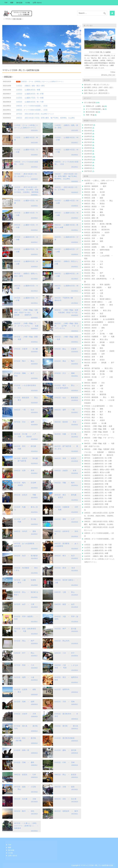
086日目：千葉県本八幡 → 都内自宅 (99, 455)
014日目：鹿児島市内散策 (65, 738)
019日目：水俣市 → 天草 (25, 714)
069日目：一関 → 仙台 (24, 410)
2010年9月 (88, 162)
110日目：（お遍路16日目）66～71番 (98, 545)
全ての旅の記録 (90, 102)
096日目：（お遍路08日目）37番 (96, 484)
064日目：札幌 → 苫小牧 (65, 434)
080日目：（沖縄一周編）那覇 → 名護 (98, 426)
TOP (6, 3)
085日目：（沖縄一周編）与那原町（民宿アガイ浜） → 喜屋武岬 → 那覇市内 (26, 312)
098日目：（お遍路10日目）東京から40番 (100, 490)
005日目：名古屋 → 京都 (25, 799)
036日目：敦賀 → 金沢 (65, 604)
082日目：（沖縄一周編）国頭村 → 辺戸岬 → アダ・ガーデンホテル (67, 326)
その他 (27, 3)
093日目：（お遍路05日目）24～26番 (98, 475)
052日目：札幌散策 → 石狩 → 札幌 (99, 337)
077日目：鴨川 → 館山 (24, 361)
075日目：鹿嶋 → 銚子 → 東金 (98, 412)
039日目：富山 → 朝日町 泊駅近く (98, 299)
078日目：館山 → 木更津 (65, 349)
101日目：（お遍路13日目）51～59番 (98, 498)
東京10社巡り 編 (92, 112)
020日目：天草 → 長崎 (65, 701)
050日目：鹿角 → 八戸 (65, 519)
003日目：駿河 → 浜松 (24, 811)
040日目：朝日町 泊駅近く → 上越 (98, 302)
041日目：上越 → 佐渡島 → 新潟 (98, 305)
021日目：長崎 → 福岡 (24, 701)
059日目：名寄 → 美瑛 (24, 470)
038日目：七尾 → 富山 (65, 592)
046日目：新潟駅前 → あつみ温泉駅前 (99, 319)
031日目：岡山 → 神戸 (24, 641)
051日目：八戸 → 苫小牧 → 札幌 (98, 334)
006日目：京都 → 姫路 (65, 787)
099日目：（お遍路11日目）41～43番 (98, 493)
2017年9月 (88, 142)
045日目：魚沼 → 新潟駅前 (26, 556)
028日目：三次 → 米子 (65, 653)
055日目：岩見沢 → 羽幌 (25, 495)
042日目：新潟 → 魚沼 (65, 568)
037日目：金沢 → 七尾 (24, 604)
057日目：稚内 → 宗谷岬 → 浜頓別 (99, 351)
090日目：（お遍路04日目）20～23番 (98, 467)
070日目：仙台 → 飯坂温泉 (66, 397)
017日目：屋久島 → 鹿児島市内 (97, 230)
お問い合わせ (37, 3)
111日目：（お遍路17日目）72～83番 (98, 548)
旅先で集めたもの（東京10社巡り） (97, 93)
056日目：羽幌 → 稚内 (65, 483)
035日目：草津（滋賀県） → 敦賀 (98, 287)
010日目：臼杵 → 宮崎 (65, 762)
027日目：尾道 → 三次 (24, 665)
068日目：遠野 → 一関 (65, 410)
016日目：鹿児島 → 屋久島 (66, 726)
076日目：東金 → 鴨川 (65, 361)
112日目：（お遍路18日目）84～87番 (98, 550)
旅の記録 (19, 3)
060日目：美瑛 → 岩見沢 (65, 458)
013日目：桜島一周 (22, 750)
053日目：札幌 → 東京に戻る (96, 339)
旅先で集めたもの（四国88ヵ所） (96, 90)
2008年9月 (88, 168)
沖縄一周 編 (90, 115)
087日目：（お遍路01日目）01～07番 (98, 458)
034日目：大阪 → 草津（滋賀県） (98, 285)
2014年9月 (88, 151)
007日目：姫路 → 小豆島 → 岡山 (98, 201)
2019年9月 (88, 136)
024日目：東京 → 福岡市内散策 (97, 250)
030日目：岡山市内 (62, 641)
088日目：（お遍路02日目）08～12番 (98, 461)
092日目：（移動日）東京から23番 (97, 472)
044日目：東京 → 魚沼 (65, 556)
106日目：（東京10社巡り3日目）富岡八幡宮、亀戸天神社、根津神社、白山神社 (67, 176)
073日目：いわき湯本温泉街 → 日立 (98, 406)
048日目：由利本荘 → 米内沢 (96, 325)
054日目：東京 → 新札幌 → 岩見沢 (99, 342)
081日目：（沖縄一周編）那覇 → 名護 (99, 429)
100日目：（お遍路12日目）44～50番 (98, 495)
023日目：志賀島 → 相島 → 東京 (98, 247)
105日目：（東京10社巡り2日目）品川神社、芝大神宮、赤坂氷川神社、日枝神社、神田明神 (26, 190)
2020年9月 (88, 134)
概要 (12, 3)
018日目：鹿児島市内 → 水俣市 (97, 232)
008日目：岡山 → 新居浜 (65, 774)
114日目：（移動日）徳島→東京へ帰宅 (98, 556)
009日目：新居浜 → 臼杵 (25, 774)
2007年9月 (88, 171)
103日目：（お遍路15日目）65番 (96, 504)
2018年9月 (88, 139)
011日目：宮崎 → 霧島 (24, 762)
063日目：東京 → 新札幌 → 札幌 (98, 371)
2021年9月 (88, 131)
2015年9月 (88, 148)
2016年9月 (88, 145)
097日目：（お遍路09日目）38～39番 (98, 487)
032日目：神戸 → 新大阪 (65, 628)
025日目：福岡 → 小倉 (24, 677)
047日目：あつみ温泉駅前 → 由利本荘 (99, 322)
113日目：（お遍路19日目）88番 (96, 553)
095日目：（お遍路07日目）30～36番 (98, 481)
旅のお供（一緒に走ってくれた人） (97, 85)
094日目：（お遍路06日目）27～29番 (98, 478)
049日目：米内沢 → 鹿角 (25, 531)
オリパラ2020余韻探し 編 (95, 109)
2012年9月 (88, 157)
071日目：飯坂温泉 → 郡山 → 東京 (99, 397)
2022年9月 (88, 128)
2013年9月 (88, 154)
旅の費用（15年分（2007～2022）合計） (99, 87)
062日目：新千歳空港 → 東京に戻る (98, 368)
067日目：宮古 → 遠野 (24, 422)
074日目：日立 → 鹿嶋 (65, 373)
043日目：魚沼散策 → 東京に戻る (98, 310)
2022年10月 (89, 125)
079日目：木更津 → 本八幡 (26, 349)
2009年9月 (88, 165)
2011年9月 (88, 160)
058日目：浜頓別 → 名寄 (65, 470)
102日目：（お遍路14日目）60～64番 (98, 501)
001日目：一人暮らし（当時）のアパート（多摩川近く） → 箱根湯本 (27, 826)
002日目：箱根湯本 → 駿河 (66, 811)
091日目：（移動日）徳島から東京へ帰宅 (99, 470)
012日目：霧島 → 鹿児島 (65, 750)
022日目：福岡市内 (62, 689)
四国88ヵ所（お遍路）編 (95, 106)
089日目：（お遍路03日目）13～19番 (98, 464)
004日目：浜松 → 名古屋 (65, 799)
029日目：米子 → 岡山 (24, 653)
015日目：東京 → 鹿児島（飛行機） (98, 224)
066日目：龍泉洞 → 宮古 (65, 422)
